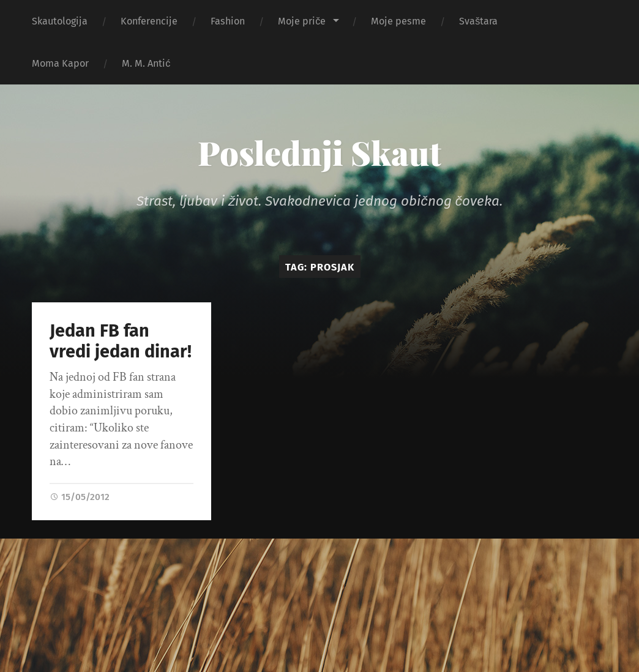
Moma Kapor (60, 63)
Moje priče (302, 21)
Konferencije (149, 21)
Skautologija (60, 21)
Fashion (228, 21)
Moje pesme (398, 21)
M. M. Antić (146, 63)
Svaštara (478, 21)
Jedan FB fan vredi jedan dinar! (121, 342)
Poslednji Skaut (319, 152)
